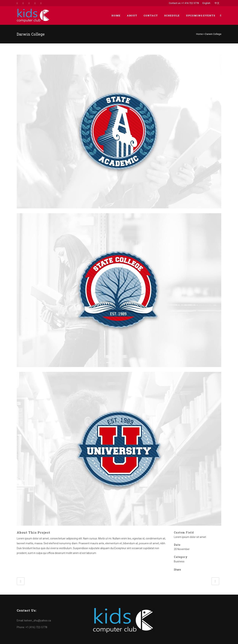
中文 (217, 3)
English (206, 3)
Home (199, 34)
